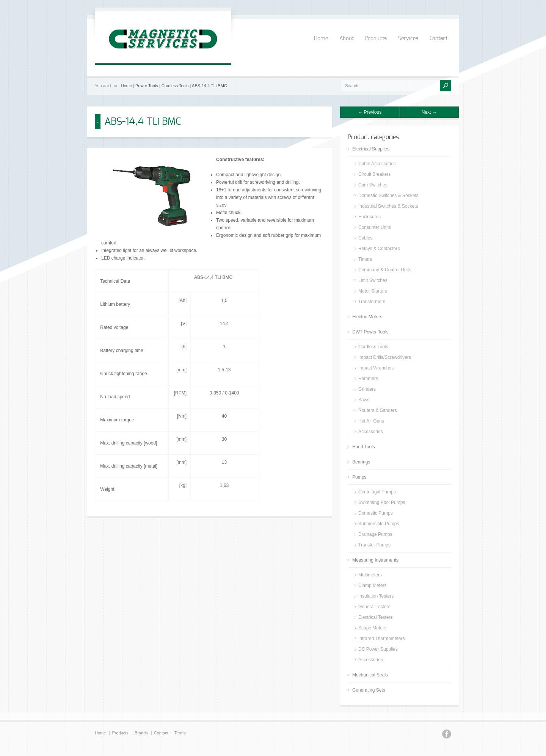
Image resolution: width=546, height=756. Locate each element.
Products (376, 39)
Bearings (361, 462)
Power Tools (147, 86)
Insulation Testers (376, 596)
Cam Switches (373, 185)
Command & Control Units (385, 270)
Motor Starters (373, 291)
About (347, 39)
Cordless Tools (175, 86)
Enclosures (369, 217)
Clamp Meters (373, 585)
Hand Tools (364, 447)
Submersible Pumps (379, 524)
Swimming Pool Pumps (382, 502)
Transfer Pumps (374, 545)
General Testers (374, 607)
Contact (439, 39)
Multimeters (370, 575)
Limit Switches (373, 280)
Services (408, 39)
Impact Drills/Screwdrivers (385, 357)
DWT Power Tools (370, 332)
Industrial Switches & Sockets (388, 206)
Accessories (371, 432)
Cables (365, 238)
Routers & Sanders (377, 410)
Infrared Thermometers (382, 639)
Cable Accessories (377, 164)
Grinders (367, 389)
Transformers (372, 302)
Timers (365, 259)
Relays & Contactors (379, 249)
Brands (141, 733)
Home (321, 39)
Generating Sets (369, 690)
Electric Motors (367, 317)
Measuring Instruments (375, 560)
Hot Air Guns (371, 421)
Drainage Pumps (375, 534)
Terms (180, 733)
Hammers (368, 379)
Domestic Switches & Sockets (388, 196)
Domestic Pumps (376, 513)
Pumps (359, 477)
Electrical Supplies (371, 149)
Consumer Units (375, 227)
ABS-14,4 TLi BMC (209, 86)
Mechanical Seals (370, 675)
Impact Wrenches (376, 368)
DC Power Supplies (378, 649)
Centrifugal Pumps (377, 492)
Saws (364, 400)
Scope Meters (372, 628)
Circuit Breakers (374, 174)
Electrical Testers (375, 617)
